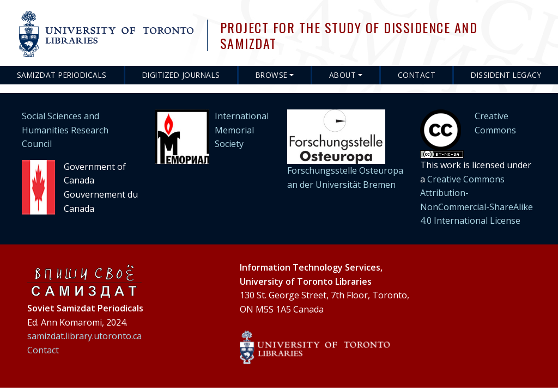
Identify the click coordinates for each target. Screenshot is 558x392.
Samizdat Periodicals (62, 75)
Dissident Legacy (506, 75)
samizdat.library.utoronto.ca (84, 336)
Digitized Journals (181, 75)
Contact (417, 75)
